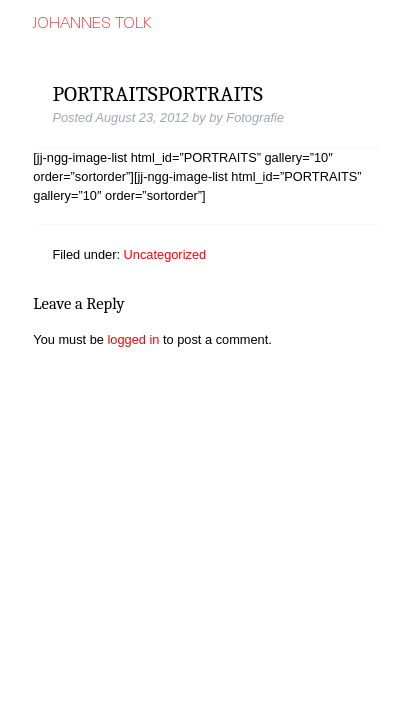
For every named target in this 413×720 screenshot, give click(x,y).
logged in (134, 339)
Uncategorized (165, 254)
